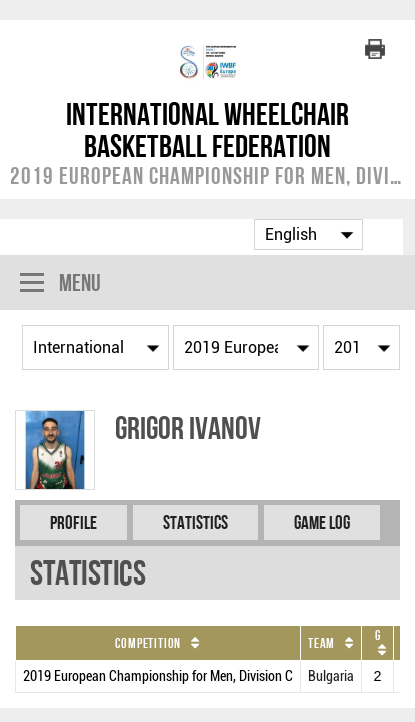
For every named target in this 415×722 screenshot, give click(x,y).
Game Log (322, 522)
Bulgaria (331, 676)
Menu (60, 284)
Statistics (195, 522)
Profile (73, 522)
